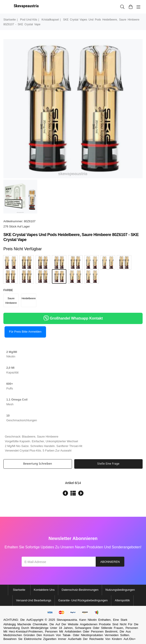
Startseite (10, 20)
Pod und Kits (29, 20)
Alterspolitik (122, 600)
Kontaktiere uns (44, 590)
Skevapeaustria (67, 620)
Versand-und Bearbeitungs (34, 600)
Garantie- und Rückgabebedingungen (83, 600)
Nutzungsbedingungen (120, 590)
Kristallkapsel (50, 20)
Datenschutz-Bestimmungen (80, 590)
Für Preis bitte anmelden (25, 332)
